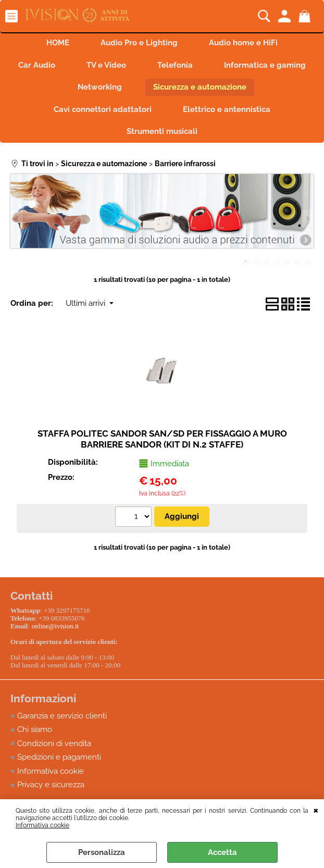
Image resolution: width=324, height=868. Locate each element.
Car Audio (37, 65)
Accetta (222, 852)
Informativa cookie (42, 825)
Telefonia (175, 65)
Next (307, 219)
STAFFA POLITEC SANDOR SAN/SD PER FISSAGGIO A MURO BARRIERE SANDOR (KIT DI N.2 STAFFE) (162, 439)
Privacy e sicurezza (51, 788)
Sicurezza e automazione (200, 87)
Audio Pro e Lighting (139, 43)
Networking (100, 87)
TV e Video (106, 65)
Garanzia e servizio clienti (62, 719)
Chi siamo (35, 733)
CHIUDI (316, 810)
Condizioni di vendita (54, 746)
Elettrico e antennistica (227, 109)
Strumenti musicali (162, 131)
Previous (17, 219)
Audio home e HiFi (243, 43)
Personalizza (102, 852)
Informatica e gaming (265, 65)
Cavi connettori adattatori (103, 109)
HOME (58, 43)
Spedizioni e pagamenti (59, 760)
